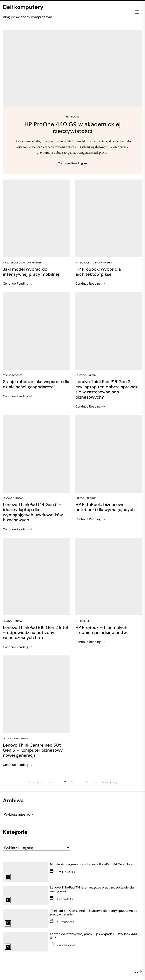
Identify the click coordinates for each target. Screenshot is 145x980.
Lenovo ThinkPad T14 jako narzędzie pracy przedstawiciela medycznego (92, 889)
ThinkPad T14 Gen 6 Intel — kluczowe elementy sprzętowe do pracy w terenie (94, 913)
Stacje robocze (13, 376)
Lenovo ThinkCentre (15, 739)
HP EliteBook (11, 263)
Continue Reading (72, 163)
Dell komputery (23, 7)
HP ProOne (73, 117)
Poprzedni (35, 782)
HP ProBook (83, 263)
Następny (110, 782)
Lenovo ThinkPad (86, 376)
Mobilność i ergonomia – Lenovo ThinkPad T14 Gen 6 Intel (92, 864)
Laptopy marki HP (32, 263)
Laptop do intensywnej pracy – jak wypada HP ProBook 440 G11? (93, 936)
